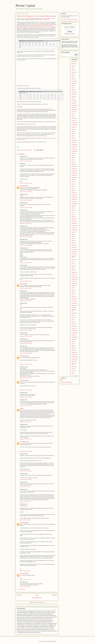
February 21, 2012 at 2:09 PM (26, 353)
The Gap (51, 129)
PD (20, 408)
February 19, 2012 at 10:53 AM (26, 207)
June (73, 66)
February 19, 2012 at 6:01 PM (26, 237)
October (73, 64)
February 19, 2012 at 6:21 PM (26, 281)
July (73, 114)
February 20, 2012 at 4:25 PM (26, 330)
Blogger (54, 641)
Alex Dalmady (23, 186)
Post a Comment (22, 589)
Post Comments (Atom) (40, 602)
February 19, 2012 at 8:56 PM (26, 288)
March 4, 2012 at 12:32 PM (25, 501)
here (62, 48)
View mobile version (37, 598)
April (73, 70)
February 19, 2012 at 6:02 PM (26, 245)
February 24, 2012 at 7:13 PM (26, 439)
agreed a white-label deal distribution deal (35, 25)
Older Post (54, 595)
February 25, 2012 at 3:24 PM (26, 479)
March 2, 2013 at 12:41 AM (25, 579)
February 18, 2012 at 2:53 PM (26, 161)
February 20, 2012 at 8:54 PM (26, 344)
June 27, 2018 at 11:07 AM (25, 587)
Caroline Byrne (22, 129)
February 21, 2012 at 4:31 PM (26, 364)
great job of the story (31, 124)
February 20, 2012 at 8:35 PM (26, 336)
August (73, 96)
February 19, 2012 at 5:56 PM (26, 223)
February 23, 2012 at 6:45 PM (26, 422)
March (73, 79)
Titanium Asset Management (46, 18)
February (74, 92)
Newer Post (20, 595)
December (74, 81)
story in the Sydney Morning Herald (28, 18)
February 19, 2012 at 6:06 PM (26, 263)
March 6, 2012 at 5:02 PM (25, 571)
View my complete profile (67, 382)
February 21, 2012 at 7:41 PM (26, 378)
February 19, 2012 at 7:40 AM (26, 200)
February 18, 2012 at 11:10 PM (26, 183)
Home (37, 595)
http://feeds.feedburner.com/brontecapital (69, 19)
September (74, 110)
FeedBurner (73, 34)
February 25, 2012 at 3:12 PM (26, 471)
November (74, 61)
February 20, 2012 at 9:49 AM (26, 301)
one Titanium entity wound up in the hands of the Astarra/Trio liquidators (42, 27)
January (73, 103)
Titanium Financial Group (44, 20)
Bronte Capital (25, 5)
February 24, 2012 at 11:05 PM (26, 451)
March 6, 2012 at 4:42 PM (25, 520)
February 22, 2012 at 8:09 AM (26, 397)
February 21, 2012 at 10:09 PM (26, 390)
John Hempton (23, 356)
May (73, 68)
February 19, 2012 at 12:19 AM (26, 192)
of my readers (39, 23)
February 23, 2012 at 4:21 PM (26, 406)
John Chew (22, 284)
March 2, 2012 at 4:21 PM (25, 487)
